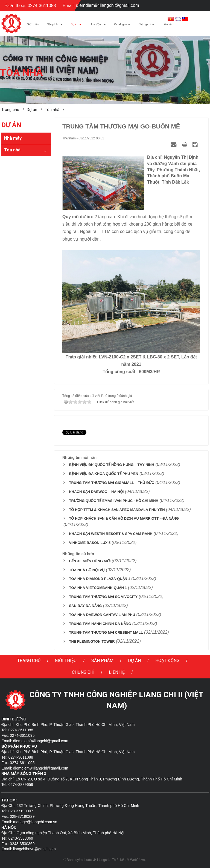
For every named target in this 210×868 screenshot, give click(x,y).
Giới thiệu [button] (33, 24)
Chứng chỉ (83, 672)
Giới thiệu (66, 661)
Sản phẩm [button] (55, 26)
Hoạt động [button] (98, 26)
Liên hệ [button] (167, 24)
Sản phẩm (102, 661)
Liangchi (103, 860)
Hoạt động (167, 661)
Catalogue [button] (122, 26)
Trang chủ (29, 661)
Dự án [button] (76, 26)
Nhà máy (13, 138)
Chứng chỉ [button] (146, 26)
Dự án (134, 661)
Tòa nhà (12, 150)
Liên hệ (117, 672)
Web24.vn (138, 860)
